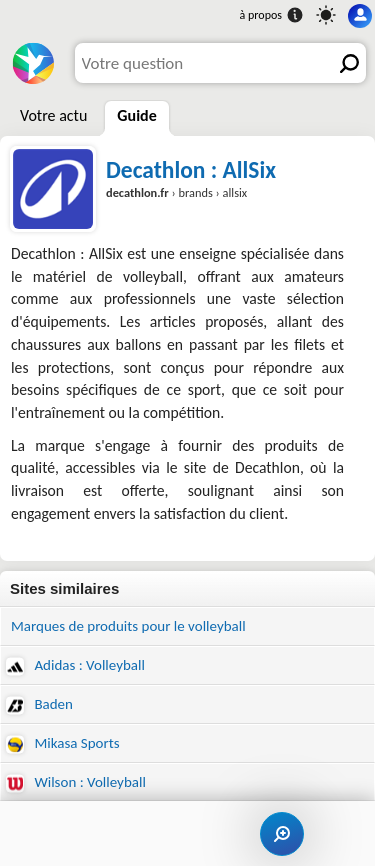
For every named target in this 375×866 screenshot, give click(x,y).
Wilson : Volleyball (76, 782)
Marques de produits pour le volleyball (128, 626)
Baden (39, 704)
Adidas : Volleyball (75, 665)
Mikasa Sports (63, 743)
